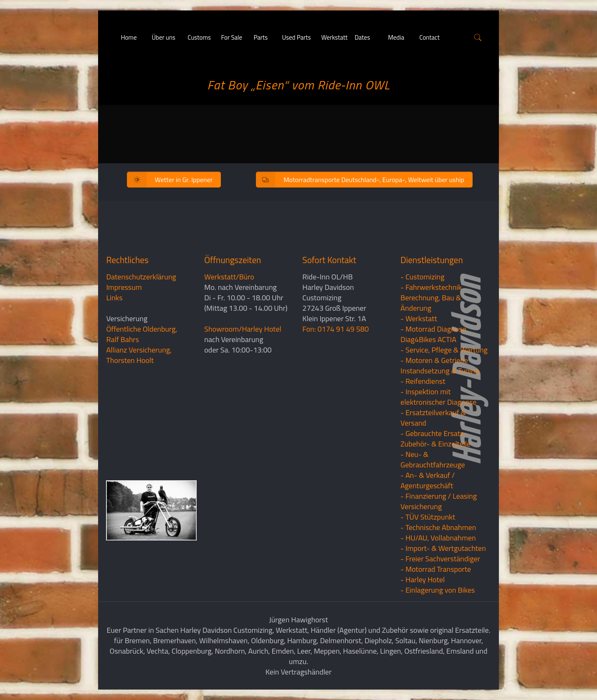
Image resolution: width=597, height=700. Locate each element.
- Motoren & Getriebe (434, 360)
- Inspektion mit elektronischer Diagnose (438, 397)
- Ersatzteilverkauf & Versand (433, 418)
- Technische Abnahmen (438, 527)
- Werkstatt (419, 318)
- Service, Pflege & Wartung (444, 350)
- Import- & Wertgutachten (443, 548)
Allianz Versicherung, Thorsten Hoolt (139, 355)
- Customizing (422, 277)
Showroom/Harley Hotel (243, 329)
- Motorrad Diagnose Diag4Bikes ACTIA (433, 334)
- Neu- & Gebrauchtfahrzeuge (433, 459)
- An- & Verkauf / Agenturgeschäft (428, 480)
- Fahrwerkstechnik (431, 287)
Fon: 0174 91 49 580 (335, 329)
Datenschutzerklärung (141, 277)
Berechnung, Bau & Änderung (431, 303)
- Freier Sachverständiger (440, 559)
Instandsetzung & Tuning (440, 371)
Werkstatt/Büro (229, 277)
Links (114, 298)
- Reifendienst (423, 381)
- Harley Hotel (422, 580)
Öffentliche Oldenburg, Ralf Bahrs (142, 334)
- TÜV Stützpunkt (428, 517)
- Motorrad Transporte (436, 569)
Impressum (124, 287)
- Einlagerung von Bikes (438, 590)
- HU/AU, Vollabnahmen (438, 538)
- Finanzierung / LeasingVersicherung (439, 501)
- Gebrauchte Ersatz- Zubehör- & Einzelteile (435, 439)
